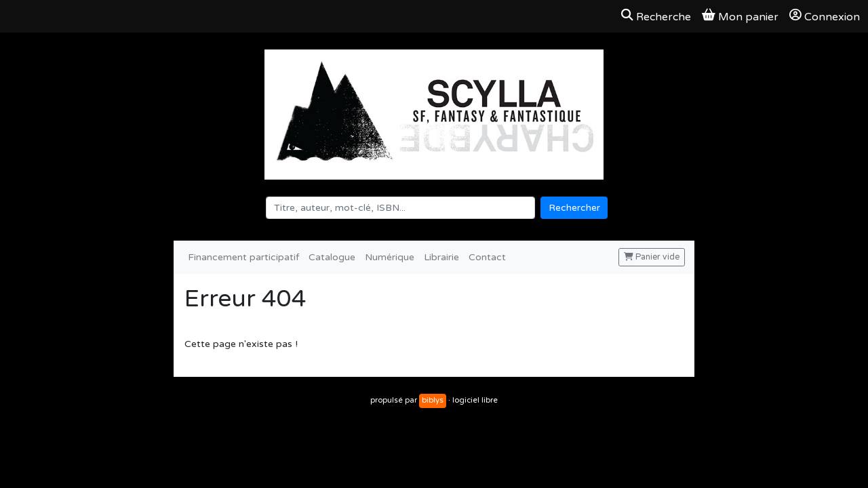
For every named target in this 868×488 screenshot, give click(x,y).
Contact (487, 257)
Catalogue (332, 257)
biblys (433, 400)
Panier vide (652, 257)
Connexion (825, 16)
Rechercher (574, 208)
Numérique (390, 257)
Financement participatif (243, 257)
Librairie (441, 257)
